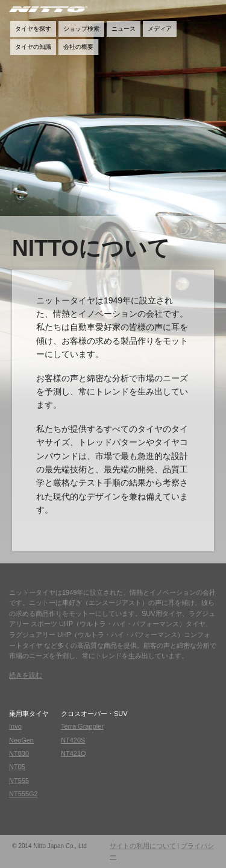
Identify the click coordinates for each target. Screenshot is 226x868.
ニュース (124, 29)
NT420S (73, 740)
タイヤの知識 (33, 47)
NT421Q (74, 753)
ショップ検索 (81, 29)
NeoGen (21, 740)
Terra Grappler (82, 726)
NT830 (19, 753)
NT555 (19, 781)
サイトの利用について (143, 846)
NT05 (17, 767)
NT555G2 (24, 794)
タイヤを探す (33, 29)
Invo (15, 726)
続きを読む (26, 675)
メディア (160, 29)
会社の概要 (78, 47)
